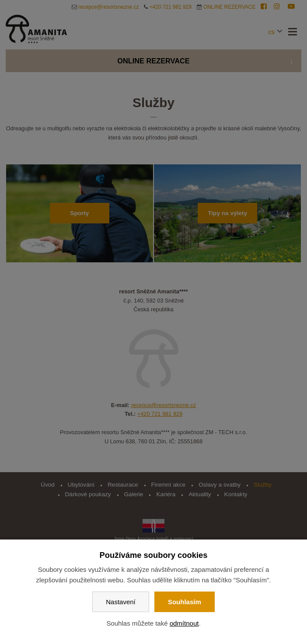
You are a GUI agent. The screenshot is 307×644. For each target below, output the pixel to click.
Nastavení (121, 602)
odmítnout (184, 623)
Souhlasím (185, 602)
